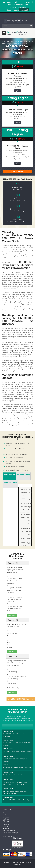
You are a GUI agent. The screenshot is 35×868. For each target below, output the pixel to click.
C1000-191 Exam (8, 765)
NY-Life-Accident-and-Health (21, 545)
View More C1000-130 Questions (21, 699)
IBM (8, 42)
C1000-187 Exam (8, 788)
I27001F (28, 543)
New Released (10, 475)
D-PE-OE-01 (26, 494)
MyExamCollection (17, 33)
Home (4, 42)
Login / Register (10, 21)
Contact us (6, 824)
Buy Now (17, 91)
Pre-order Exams (23, 475)
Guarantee (6, 829)
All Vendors (6, 815)
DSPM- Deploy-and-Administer (28, 494)
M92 (26, 514)
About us (6, 826)
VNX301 (24, 528)
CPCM (28, 539)
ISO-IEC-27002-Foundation (28, 519)
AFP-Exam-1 (24, 493)
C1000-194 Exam (8, 780)
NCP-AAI (21, 530)
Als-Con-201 (28, 531)
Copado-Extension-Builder (24, 507)
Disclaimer (6, 819)
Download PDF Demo (17, 171)
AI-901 (26, 530)
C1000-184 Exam (8, 740)
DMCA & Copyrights (9, 831)
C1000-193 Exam (8, 772)
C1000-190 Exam (8, 756)
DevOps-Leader (21, 491)
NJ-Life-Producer (21, 507)
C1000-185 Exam (8, 749)
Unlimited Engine (8, 836)
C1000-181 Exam (8, 731)
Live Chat (22, 21)
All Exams (6, 817)
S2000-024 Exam (8, 797)
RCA (26, 543)
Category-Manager (26, 505)
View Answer (12, 615)
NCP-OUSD (21, 516)
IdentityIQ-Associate (24, 516)
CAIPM (26, 539)
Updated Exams (10, 483)
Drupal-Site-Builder (28, 507)
